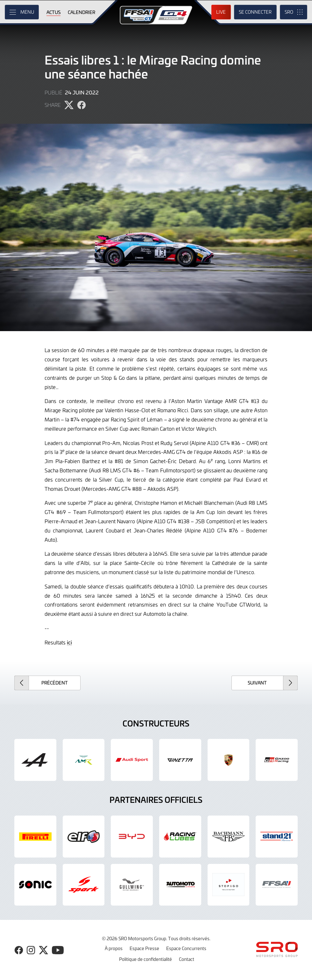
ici (69, 642)
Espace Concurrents (186, 948)
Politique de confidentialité (145, 959)
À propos (114, 948)
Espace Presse (144, 948)
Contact (187, 959)
